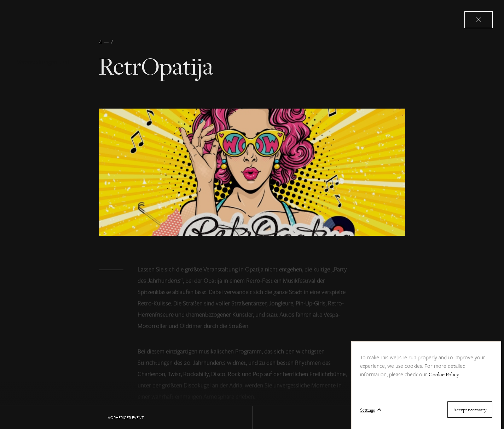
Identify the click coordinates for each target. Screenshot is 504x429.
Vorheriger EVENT (126, 418)
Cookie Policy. (444, 374)
